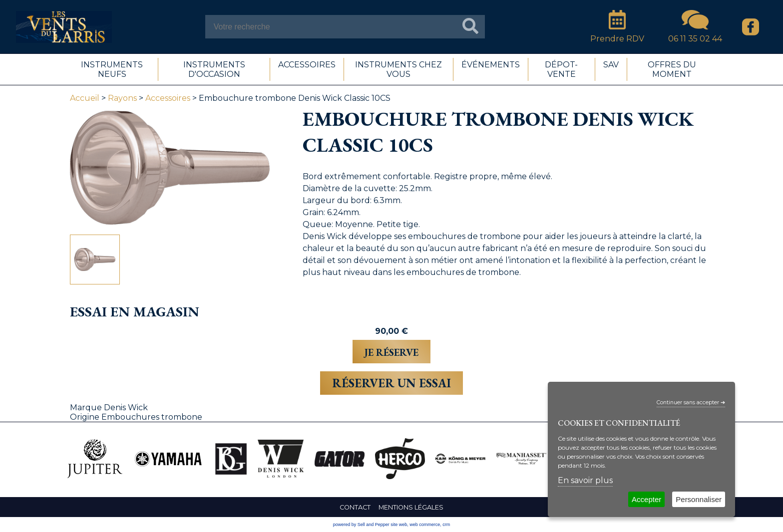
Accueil (85, 98)
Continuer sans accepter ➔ (691, 402)
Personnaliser (699, 499)
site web (399, 525)
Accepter (646, 499)
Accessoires (168, 98)
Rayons (122, 98)
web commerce (425, 525)
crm (446, 525)
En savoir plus (585, 480)
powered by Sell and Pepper (361, 525)
